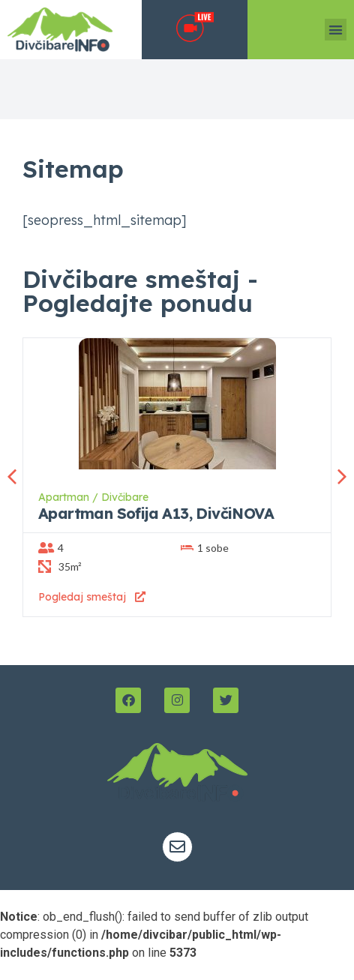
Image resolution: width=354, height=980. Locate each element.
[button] (336, 30)
